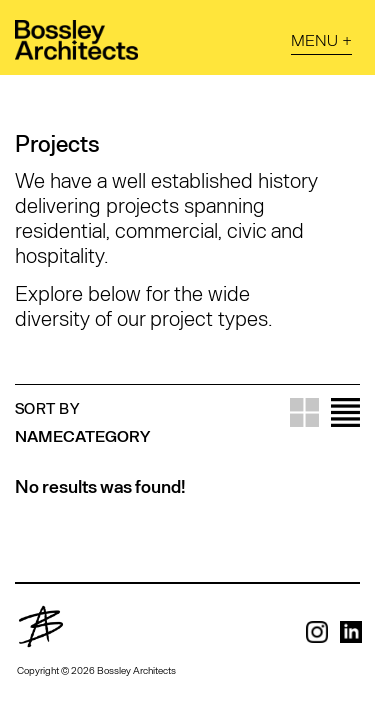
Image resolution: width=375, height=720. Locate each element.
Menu (314, 39)
